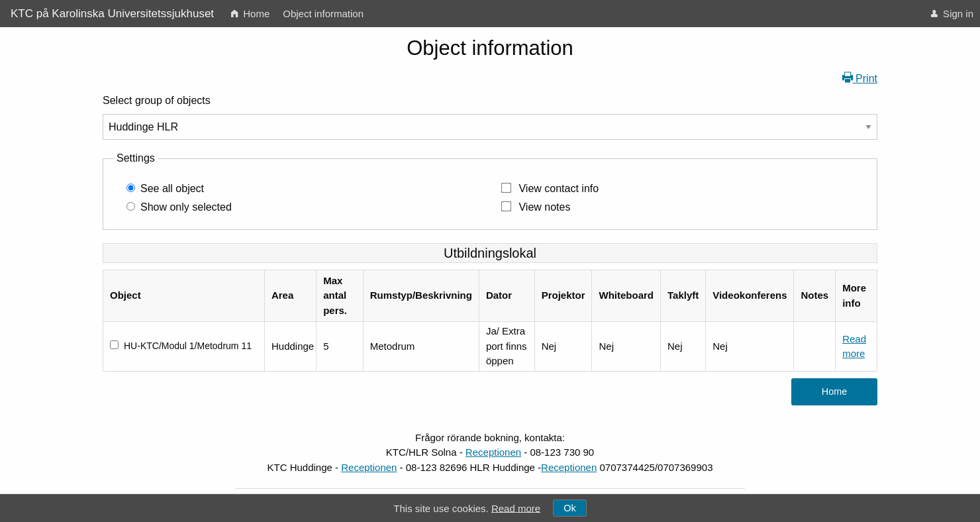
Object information (323, 14)
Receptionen (493, 452)
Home (250, 14)
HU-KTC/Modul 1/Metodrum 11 (188, 346)
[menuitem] (250, 14)
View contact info (559, 188)
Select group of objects (157, 100)
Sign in (952, 14)
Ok (569, 508)
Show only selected (186, 207)
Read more (516, 508)
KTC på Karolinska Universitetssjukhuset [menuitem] (112, 14)
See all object (172, 188)
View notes (544, 207)
